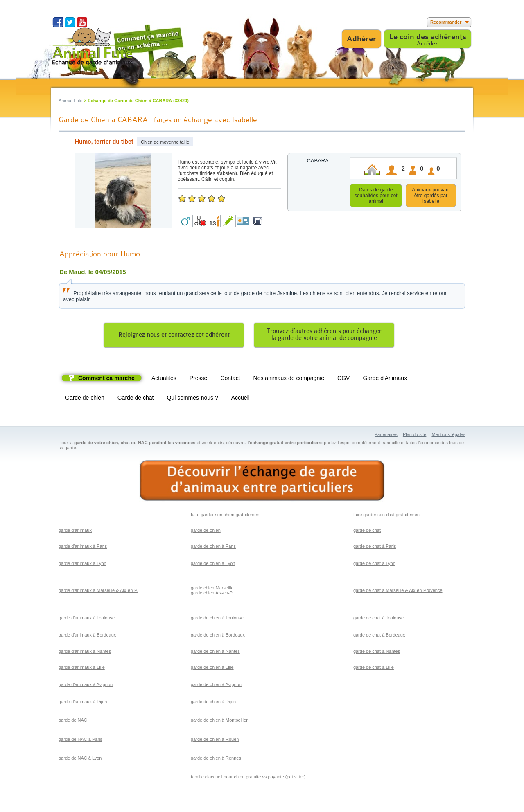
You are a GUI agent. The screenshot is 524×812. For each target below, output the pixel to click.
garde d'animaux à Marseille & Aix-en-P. (98, 592)
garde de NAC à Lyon (80, 759)
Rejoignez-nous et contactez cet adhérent (174, 336)
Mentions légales (448, 436)
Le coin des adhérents (428, 37)
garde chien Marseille (212, 589)
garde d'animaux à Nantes (85, 652)
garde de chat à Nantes (377, 652)
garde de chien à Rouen (215, 740)
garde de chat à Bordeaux (379, 636)
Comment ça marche (106, 379)
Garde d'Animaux (385, 379)
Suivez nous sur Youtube (82, 22)
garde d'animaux (75, 531)
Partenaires (386, 436)
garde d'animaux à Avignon (86, 686)
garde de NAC (73, 721)
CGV (343, 379)
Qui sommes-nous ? (192, 399)
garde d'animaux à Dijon (83, 703)
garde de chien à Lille (212, 668)
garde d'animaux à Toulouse (87, 619)
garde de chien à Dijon (213, 703)
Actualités (164, 379)
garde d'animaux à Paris (83, 547)
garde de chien (206, 531)
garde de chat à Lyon (374, 565)
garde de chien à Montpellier (219, 721)
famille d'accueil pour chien (218, 778)
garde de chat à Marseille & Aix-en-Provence (398, 592)
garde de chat (367, 531)
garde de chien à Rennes (216, 759)
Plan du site (414, 436)
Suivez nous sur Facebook (58, 22)
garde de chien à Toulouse (217, 619)
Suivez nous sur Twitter (70, 22)
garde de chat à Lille (374, 668)
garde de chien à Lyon (213, 565)
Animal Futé (71, 101)
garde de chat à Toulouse (378, 619)
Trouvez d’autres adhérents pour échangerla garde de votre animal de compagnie (324, 336)
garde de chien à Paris (213, 547)
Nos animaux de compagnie (289, 379)
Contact (230, 379)
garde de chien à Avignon (216, 686)
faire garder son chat (374, 516)
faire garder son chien (212, 516)
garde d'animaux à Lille (82, 668)
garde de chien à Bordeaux (218, 636)
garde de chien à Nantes (215, 652)
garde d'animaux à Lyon (82, 565)
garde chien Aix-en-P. (212, 594)
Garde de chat (136, 399)
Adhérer (361, 39)
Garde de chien (85, 399)
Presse (199, 379)
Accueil (241, 399)
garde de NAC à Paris (80, 740)
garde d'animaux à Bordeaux (87, 636)
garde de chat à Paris (375, 547)
